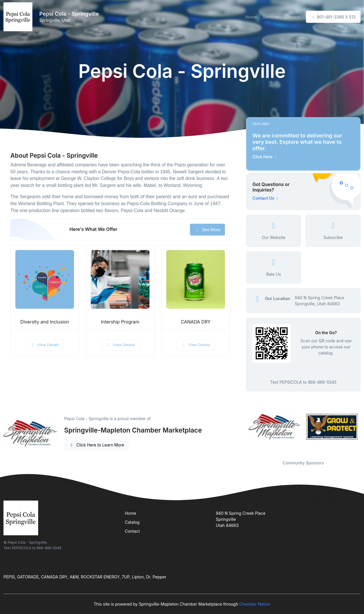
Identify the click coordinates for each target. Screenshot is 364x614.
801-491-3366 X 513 (333, 17)
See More (207, 230)
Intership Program (120, 322)
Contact (293, 17)
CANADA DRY (196, 322)
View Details (45, 345)
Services (271, 17)
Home (251, 17)
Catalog (132, 522)
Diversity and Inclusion (45, 322)
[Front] (19, 17)
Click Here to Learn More (97, 445)
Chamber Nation (255, 604)
